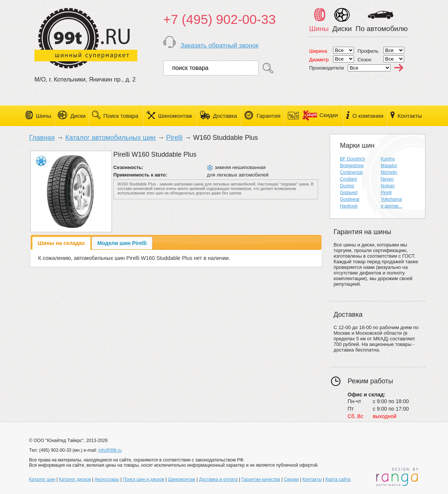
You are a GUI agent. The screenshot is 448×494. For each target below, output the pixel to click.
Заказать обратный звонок (220, 45)
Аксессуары (107, 479)
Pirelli (174, 138)
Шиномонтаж (175, 116)
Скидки (320, 115)
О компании (368, 116)
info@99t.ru (110, 450)
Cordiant (348, 179)
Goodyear (350, 199)
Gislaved (349, 193)
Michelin (389, 172)
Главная (42, 138)
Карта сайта (338, 479)
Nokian (388, 186)
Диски (78, 116)
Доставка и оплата (218, 479)
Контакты (410, 116)
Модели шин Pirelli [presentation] (122, 243)
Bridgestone (352, 166)
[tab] (61, 243)
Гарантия (268, 116)
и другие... (391, 206)
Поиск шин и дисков (144, 479)
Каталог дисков (75, 479)
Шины (44, 116)
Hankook (349, 206)
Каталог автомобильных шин (110, 138)
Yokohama (391, 199)
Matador (389, 166)
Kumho (388, 159)
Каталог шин (42, 479)
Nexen (387, 179)
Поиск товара (121, 116)
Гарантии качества (261, 479)
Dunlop (347, 186)
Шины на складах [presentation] (61, 243)
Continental (351, 172)
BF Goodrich (352, 159)
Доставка (225, 116)
